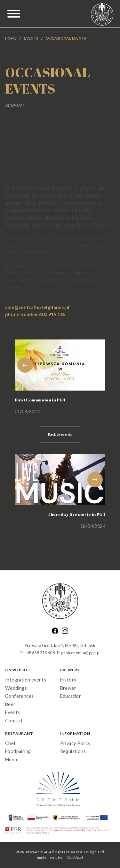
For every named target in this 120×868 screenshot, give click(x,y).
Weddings (16, 688)
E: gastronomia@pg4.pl (79, 653)
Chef (11, 743)
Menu (11, 760)
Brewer (68, 688)
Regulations (73, 751)
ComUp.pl (75, 857)
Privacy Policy (75, 743)
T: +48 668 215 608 (37, 653)
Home (11, 38)
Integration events (26, 680)
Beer (10, 704)
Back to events (60, 434)
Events (31, 38)
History (68, 680)
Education (71, 696)
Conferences (19, 696)
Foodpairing (18, 751)
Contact (14, 721)
